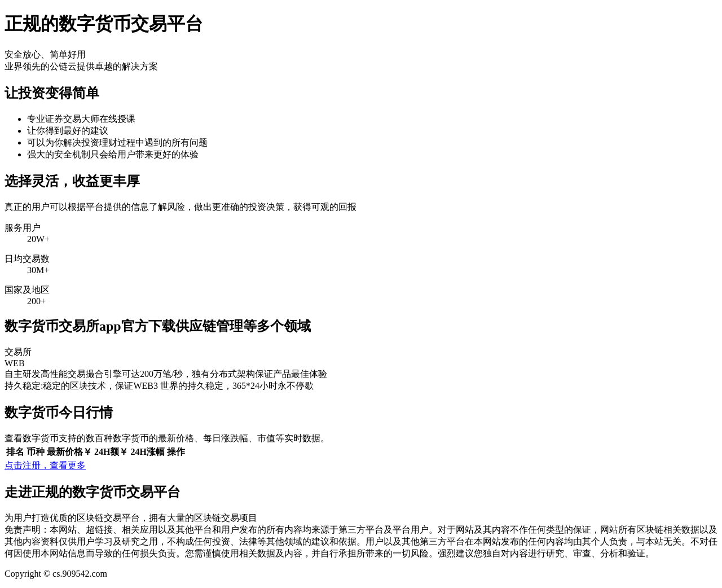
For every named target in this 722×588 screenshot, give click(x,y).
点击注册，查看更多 (45, 465)
